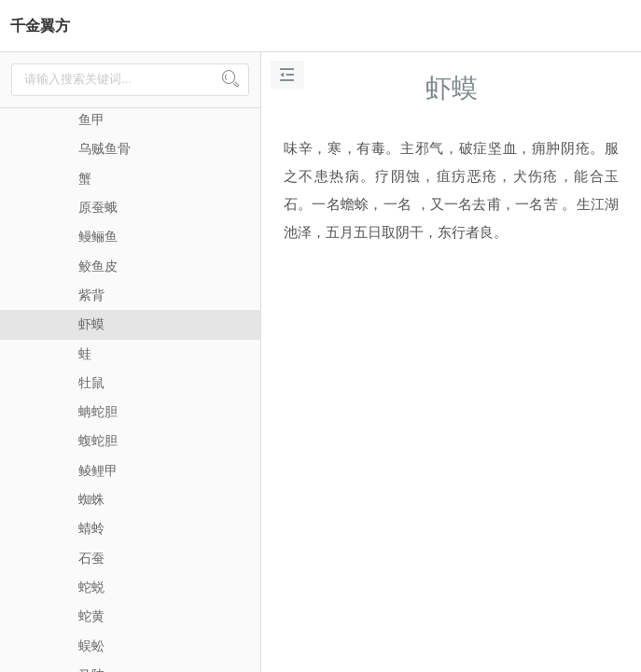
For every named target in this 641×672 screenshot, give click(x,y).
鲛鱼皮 (98, 266)
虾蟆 (91, 324)
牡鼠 (91, 383)
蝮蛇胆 (98, 441)
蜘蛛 (91, 499)
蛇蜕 (91, 587)
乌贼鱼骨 (105, 148)
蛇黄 (91, 616)
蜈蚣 (91, 646)
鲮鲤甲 (98, 470)
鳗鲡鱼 (98, 236)
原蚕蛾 (98, 207)
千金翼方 (40, 26)
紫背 (91, 295)
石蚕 (91, 558)
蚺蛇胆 (98, 412)
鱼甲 (91, 119)
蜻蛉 (91, 528)
